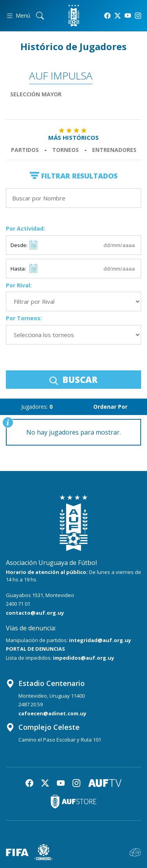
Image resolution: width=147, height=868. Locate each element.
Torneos (65, 150)
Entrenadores (114, 150)
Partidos (25, 150)
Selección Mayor (36, 94)
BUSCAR (73, 379)
